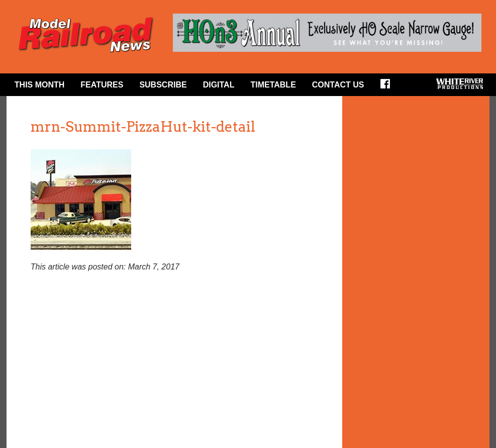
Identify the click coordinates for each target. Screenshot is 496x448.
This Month (40, 85)
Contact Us (338, 85)
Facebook (388, 87)
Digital (219, 85)
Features (102, 85)
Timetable (273, 85)
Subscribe (163, 85)
